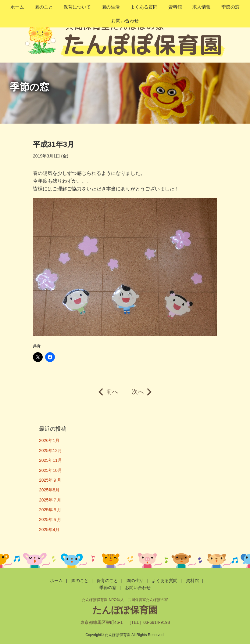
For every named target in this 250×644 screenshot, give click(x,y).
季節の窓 (230, 7)
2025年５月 (50, 519)
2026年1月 (49, 440)
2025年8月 (49, 490)
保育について (77, 7)
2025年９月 (50, 480)
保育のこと (107, 581)
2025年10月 (50, 470)
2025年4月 (49, 530)
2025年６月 (50, 510)
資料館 (175, 7)
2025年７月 (50, 500)
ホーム (17, 7)
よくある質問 (144, 7)
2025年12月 (50, 450)
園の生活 (111, 7)
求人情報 (202, 7)
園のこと (44, 7)
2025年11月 (50, 460)
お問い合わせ (125, 21)
